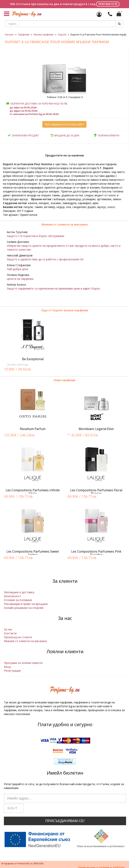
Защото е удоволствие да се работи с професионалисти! (45, 259)
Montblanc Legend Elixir (96, 429)
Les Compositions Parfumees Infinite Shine (33, 492)
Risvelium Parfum (33, 429)
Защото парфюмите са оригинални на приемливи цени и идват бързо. (54, 288)
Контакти (10, 633)
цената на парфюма (20, 279)
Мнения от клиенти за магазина (65, 224)
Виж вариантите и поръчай (64, 124)
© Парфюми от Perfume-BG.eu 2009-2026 (22, 864)
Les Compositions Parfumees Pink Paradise (96, 553)
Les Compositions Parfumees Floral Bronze (96, 492)
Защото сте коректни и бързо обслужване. (36, 236)
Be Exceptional (33, 359)
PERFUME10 (108, 4)
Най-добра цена (17, 269)
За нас (8, 629)
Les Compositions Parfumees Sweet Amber (33, 553)
